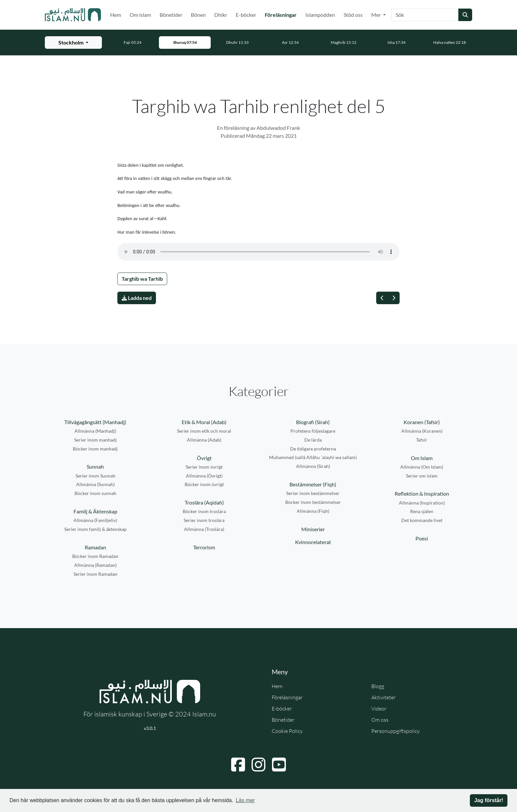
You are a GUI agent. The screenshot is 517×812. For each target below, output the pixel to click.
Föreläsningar (282, 14)
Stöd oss (353, 15)
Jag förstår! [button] (489, 800)
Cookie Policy (287, 731)
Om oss (380, 720)
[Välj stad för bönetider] (73, 43)
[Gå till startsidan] (73, 15)
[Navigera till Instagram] (258, 765)
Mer (377, 15)
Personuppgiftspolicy (395, 731)
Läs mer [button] (245, 800)
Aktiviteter (383, 697)
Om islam (140, 15)
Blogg (378, 686)
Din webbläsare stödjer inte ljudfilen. (258, 252)
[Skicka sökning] (465, 15)
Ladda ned (137, 298)
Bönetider (171, 15)
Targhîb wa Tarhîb (142, 279)
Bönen (198, 15)
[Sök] (425, 15)
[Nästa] (394, 298)
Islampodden (320, 15)
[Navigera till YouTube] (279, 765)
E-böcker (246, 15)
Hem (116, 15)
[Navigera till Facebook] (238, 765)
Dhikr (221, 15)
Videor (379, 709)
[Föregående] (382, 298)
